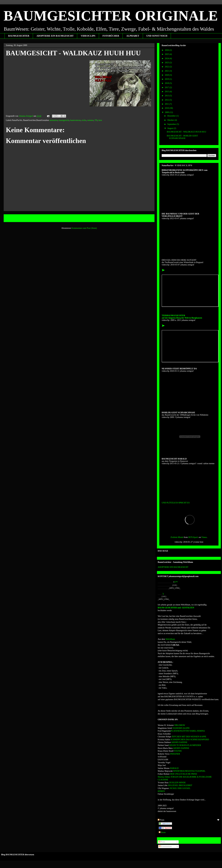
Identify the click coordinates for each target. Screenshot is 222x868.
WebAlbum (170, 639)
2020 (167, 75)
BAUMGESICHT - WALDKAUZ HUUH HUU (186, 132)
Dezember (172, 116)
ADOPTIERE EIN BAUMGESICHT (55, 36)
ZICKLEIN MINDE (177, 783)
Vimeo (204, 537)
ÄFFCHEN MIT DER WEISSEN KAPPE (189, 737)
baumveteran (75, 120)
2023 (167, 63)
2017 (167, 87)
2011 (167, 104)
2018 (167, 83)
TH (96, 120)
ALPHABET (133, 36)
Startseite (80, 218)
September (172, 124)
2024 (167, 58)
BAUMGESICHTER (19, 36)
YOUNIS (178, 751)
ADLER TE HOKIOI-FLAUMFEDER (185, 745)
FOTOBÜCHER (111, 36)
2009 (167, 112)
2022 (167, 67)
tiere (100, 120)
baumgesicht (64, 120)
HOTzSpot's (193, 537)
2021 (167, 71)
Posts (162, 842)
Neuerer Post (12, 218)
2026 (167, 50)
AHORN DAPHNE (179, 742)
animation (54, 120)
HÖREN (161, 791)
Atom (162, 832)
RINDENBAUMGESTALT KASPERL (189, 771)
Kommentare (165, 846)
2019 (167, 79)
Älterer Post (146, 218)
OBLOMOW (179, 725)
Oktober (171, 120)
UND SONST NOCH (157, 36)
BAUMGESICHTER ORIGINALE (111, 16)
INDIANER (175, 754)
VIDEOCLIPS (88, 36)
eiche (84, 120)
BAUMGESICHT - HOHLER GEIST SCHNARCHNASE (182, 137)
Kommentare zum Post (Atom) (84, 228)
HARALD (174, 768)
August (170, 128)
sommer (90, 120)
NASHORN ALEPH (181, 728)
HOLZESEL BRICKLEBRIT (180, 785)
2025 (167, 54)
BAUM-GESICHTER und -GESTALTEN (176, 608)
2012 (167, 100)
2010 (167, 108)
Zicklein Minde (177, 537)
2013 (167, 96)
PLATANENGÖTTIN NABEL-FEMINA (188, 731)
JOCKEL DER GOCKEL (180, 788)
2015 (167, 92)
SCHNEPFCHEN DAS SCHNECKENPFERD (189, 740)
